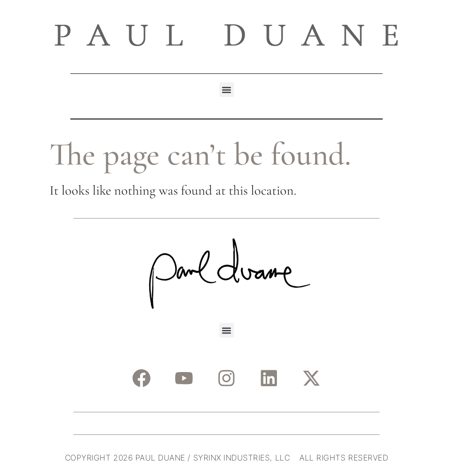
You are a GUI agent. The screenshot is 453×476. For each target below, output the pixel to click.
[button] (227, 90)
